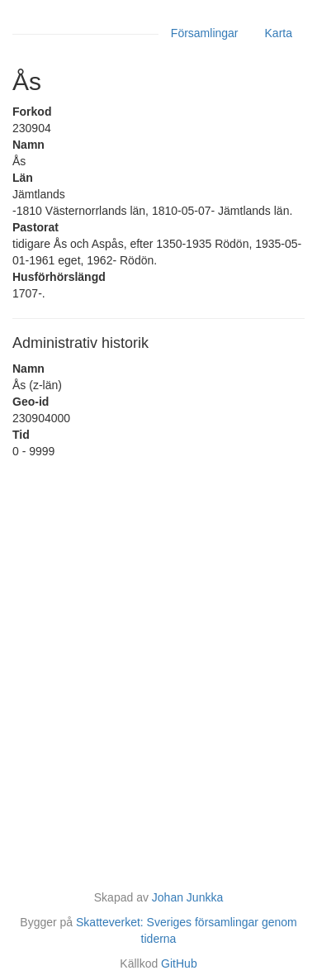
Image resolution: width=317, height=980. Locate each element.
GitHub (179, 963)
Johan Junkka (187, 897)
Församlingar (205, 33)
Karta (279, 33)
